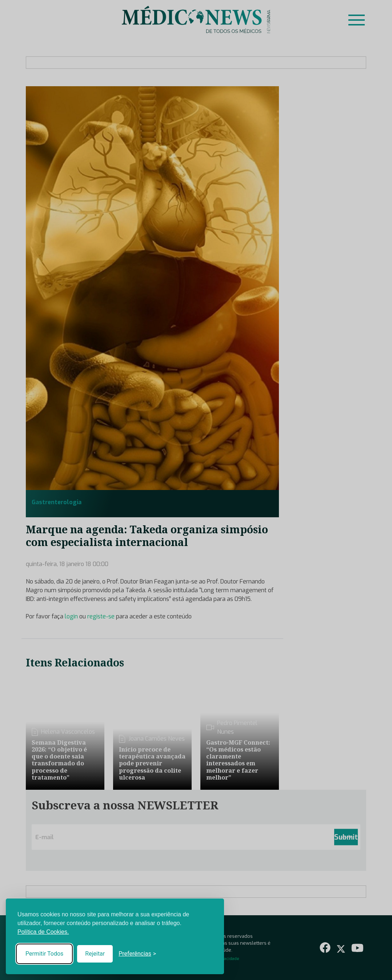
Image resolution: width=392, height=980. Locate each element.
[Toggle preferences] (137, 954)
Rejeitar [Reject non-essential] (95, 954)
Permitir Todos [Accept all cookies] (44, 954)
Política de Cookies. (43, 932)
